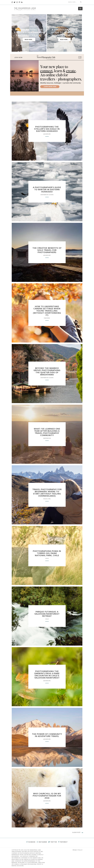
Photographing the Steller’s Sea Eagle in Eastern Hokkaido (29, 32)
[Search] (73, 2)
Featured (47, 318)
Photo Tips (47, 499)
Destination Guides (64, 26)
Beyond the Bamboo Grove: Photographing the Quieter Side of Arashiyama (47, 371)
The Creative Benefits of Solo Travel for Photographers (47, 250)
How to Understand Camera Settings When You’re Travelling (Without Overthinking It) (47, 311)
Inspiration (47, 438)
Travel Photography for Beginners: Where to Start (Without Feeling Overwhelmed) (47, 493)
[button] (43, 49)
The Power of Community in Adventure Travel (47, 735)
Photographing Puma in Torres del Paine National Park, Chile (47, 553)
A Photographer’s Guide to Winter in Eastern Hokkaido (64, 32)
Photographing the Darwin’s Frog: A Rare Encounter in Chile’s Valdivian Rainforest (47, 674)
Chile (47, 558)
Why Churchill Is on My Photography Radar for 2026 (47, 796)
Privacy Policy (78, 850)
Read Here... (29, 40)
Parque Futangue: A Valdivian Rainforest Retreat (47, 614)
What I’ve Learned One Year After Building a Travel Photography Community (47, 432)
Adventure (29, 26)
